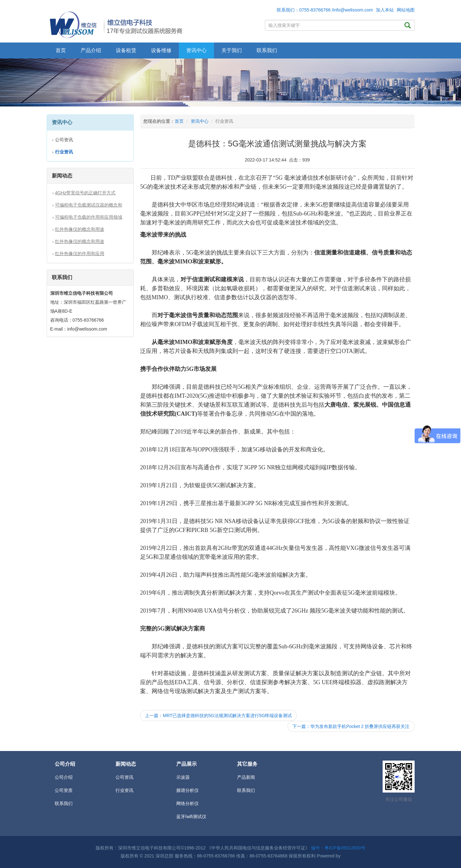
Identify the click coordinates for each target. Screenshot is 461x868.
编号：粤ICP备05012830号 (338, 848)
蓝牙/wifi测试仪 (191, 817)
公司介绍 (64, 777)
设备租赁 (126, 50)
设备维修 (161, 50)
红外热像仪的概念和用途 (80, 229)
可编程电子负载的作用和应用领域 (89, 217)
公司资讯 (64, 140)
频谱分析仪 (187, 790)
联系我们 (267, 50)
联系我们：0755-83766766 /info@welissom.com (325, 10)
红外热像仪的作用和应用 (80, 254)
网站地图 (406, 10)
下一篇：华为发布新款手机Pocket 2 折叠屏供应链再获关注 (351, 726)
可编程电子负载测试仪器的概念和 (89, 205)
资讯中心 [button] (196, 50)
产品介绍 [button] (91, 50)
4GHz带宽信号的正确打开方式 (85, 193)
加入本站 (385, 10)
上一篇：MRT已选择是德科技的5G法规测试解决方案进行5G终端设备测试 (218, 716)
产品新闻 (246, 777)
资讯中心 (200, 121)
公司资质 (64, 790)
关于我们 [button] (232, 50)
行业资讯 (124, 790)
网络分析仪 (187, 803)
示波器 (183, 777)
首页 (61, 50)
